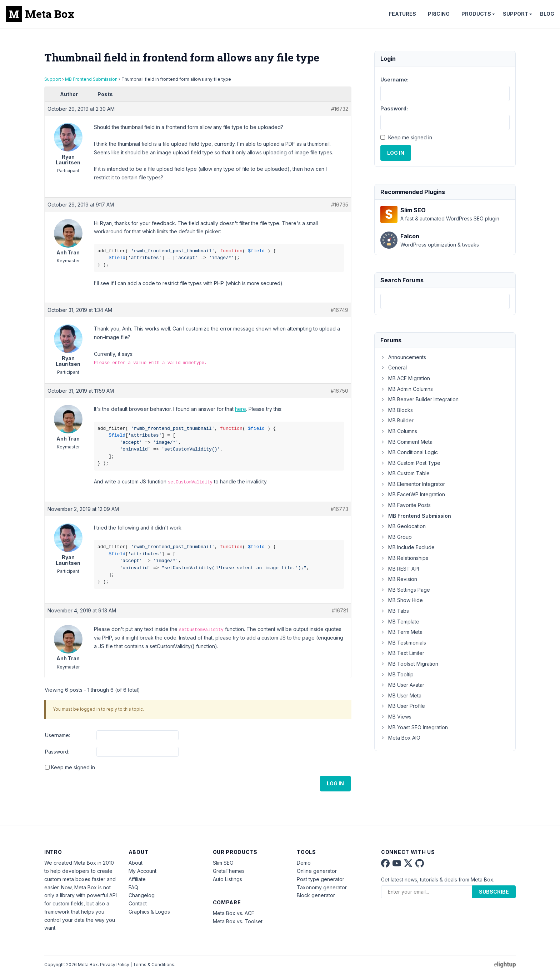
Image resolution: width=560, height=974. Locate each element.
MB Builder (397, 420)
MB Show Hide (402, 600)
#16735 (340, 205)
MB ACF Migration (405, 378)
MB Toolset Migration (409, 664)
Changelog (142, 895)
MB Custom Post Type (410, 463)
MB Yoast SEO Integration (414, 727)
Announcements (403, 357)
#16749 (339, 310)
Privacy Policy (115, 965)
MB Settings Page (405, 590)
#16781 (340, 610)
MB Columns (399, 431)
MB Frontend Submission (91, 79)
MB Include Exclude (407, 547)
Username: (57, 735)
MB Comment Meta (406, 442)
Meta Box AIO (400, 738)
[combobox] (445, 301)
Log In (335, 783)
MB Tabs (395, 611)
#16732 (340, 109)
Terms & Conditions (154, 965)
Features (402, 14)
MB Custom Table (405, 473)
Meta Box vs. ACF (234, 913)
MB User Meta (401, 695)
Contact (138, 903)
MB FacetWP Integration (413, 494)
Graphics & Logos (149, 912)
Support (516, 14)
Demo (304, 863)
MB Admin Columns (407, 389)
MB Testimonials (403, 643)
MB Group (396, 537)
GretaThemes (229, 871)
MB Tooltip (397, 674)
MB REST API (400, 569)
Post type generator (321, 879)
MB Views (396, 717)
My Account (142, 871)
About (136, 863)
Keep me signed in (73, 767)
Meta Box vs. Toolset (238, 921)
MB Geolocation (403, 526)
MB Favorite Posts (406, 505)
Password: (57, 752)
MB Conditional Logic (409, 452)
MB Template (400, 622)
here (241, 409)
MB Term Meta (401, 632)
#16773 (339, 509)
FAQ (133, 887)
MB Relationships (404, 558)
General (394, 367)
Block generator (316, 895)
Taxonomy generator (322, 887)
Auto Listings (227, 879)
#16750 (339, 391)
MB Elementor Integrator (413, 484)
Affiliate (137, 879)
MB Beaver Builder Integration (419, 399)
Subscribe (494, 892)
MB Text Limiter (402, 653)
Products (476, 14)
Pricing (439, 14)
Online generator (317, 871)
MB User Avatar (402, 685)
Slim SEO (223, 863)
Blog (547, 14)
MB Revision (399, 579)
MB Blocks (397, 410)
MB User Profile (403, 706)
